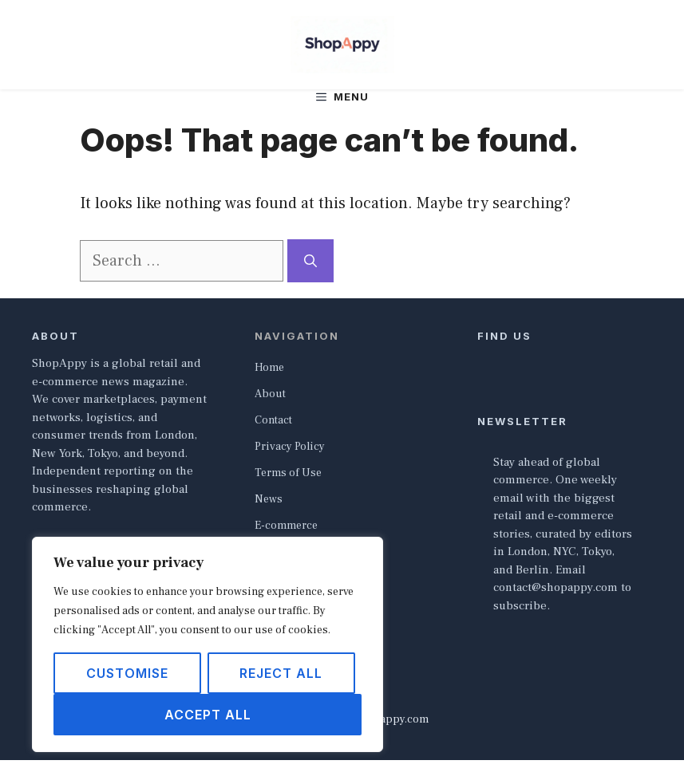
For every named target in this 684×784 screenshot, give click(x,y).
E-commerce (286, 526)
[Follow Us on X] (504, 361)
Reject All (281, 673)
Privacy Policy (290, 447)
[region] (208, 644)
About (270, 394)
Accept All (208, 715)
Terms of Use (288, 473)
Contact (273, 420)
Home (269, 368)
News (269, 499)
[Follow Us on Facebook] (484, 361)
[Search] (310, 261)
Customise (127, 673)
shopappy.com (391, 719)
